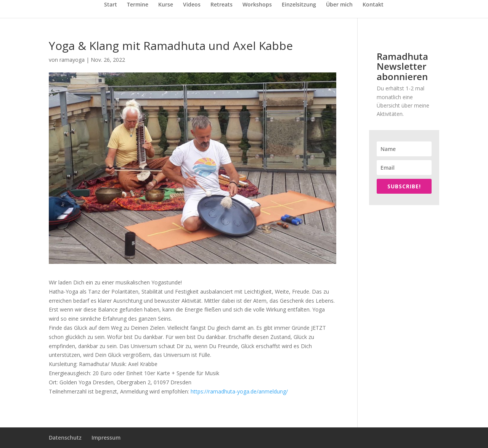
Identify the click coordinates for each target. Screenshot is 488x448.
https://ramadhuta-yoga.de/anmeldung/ (239, 391)
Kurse (166, 5)
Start (111, 5)
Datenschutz (65, 438)
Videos (192, 5)
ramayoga (72, 60)
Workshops (257, 5)
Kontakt (373, 5)
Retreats (222, 5)
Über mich (339, 5)
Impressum (106, 438)
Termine (138, 5)
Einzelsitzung (299, 5)
